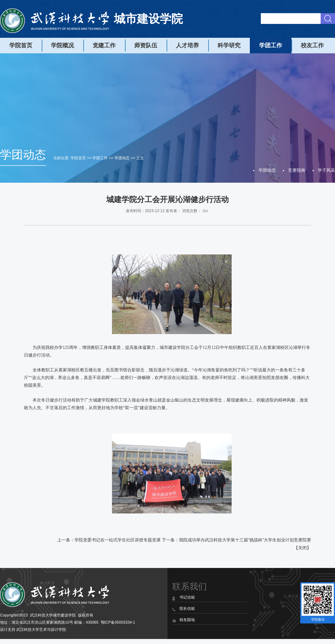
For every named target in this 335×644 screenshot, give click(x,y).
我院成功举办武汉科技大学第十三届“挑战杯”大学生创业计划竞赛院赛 (245, 540)
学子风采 (326, 170)
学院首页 (21, 45)
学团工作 (271, 45)
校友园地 (187, 620)
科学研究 (229, 45)
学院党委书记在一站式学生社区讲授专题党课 (117, 540)
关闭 (302, 548)
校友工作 (312, 45)
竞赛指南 (297, 170)
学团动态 (122, 158)
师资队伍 (146, 45)
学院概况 (62, 45)
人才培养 (187, 45)
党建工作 (104, 45)
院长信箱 (187, 608)
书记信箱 (187, 597)
